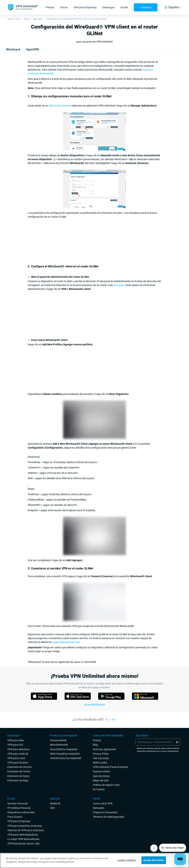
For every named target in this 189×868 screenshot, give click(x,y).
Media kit (55, 803)
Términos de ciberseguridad (109, 817)
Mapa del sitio (101, 780)
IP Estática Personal (19, 808)
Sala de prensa (101, 776)
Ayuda (124, 7)
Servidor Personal (17, 803)
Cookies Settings (127, 860)
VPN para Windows (18, 749)
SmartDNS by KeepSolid (64, 749)
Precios (50, 7)
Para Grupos (15, 817)
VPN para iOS (15, 745)
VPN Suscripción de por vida (23, 843)
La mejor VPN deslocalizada (23, 839)
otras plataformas (95, 705)
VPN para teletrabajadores (23, 835)
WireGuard (13, 49)
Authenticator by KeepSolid (66, 758)
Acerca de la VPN (103, 803)
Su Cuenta (99, 789)
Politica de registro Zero (106, 785)
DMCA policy (100, 763)
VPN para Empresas (85, 7)
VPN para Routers (18, 763)
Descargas (109, 7)
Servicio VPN (14, 19)
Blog (95, 745)
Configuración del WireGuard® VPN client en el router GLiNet (76, 19)
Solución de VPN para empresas (26, 830)
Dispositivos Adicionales (21, 812)
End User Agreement (104, 749)
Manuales (38, 19)
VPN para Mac (16, 740)
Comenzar (146, 7)
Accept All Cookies (154, 860)
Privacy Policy (101, 754)
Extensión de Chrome (19, 767)
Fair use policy (101, 758)
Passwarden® (58, 740)
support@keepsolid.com (66, 642)
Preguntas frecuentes (105, 812)
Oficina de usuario (59, 106)
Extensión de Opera (18, 776)
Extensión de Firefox (19, 771)
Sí (107, 720)
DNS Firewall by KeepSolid (65, 754)
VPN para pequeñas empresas (25, 826)
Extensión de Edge (18, 780)
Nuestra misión (102, 771)
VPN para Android (18, 754)
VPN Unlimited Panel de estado (110, 767)
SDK (52, 808)
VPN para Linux (16, 758)
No (114, 720)
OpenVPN (32, 49)
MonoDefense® (59, 745)
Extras (64, 7)
